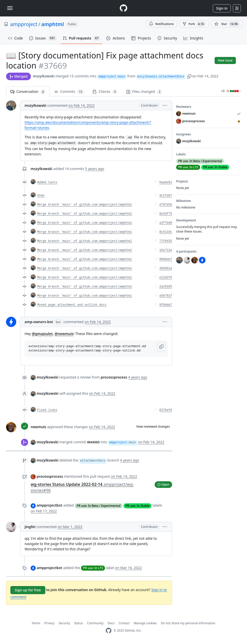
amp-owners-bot (39, 322)
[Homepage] (124, 8)
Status (78, 623)
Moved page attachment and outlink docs (72, 305)
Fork (194, 24)
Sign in (222, 8)
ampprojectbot (50, 505)
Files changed (144, 92)
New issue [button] (225, 60)
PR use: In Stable (138, 506)
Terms (36, 623)
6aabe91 (166, 182)
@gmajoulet (42, 334)
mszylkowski (44, 76)
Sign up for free (28, 590)
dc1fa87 (166, 196)
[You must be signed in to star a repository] (227, 24)
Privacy (49, 623)
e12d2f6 (166, 278)
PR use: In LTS (93, 568)
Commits (69, 92)
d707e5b (166, 205)
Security (64, 623)
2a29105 (166, 287)
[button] (189, 76)
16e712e (166, 250)
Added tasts (47, 182)
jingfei (30, 527)
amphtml (53, 24)
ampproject (24, 24)
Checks (105, 92)
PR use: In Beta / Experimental (99, 506)
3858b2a (166, 268)
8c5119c (166, 232)
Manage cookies (145, 623)
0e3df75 (166, 214)
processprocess (50, 476)
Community (95, 623)
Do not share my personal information (188, 623)
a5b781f (166, 296)
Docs (111, 623)
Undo (41, 196)
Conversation (28, 92)
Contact (124, 623)
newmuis (38, 427)
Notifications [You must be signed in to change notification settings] (161, 24)
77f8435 (166, 241)
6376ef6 (166, 410)
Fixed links (47, 410)
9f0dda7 (166, 305)
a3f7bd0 (166, 223)
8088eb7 (166, 259)
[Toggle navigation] (10, 8)
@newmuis (64, 334)
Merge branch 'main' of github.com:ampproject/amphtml (85, 205)
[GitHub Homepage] (109, 631)
